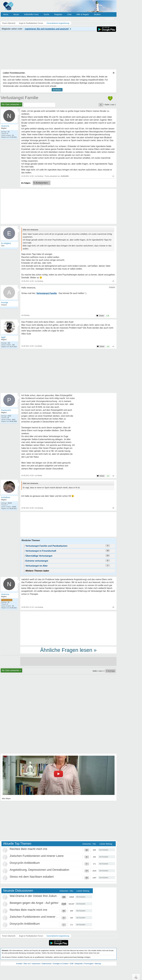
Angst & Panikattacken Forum (31, 936)
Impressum (36, 964)
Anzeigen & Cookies (60, 964)
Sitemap (98, 964)
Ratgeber (58, 14)
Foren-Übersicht (9, 936)
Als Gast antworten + (11, 104)
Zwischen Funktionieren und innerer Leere (37, 856)
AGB (71, 964)
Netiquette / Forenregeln (84, 964)
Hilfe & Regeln (83, 14)
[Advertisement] (68, 628)
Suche (46, 14)
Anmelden (110, 19)
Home (6, 14)
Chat (69, 14)
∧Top (136, 977)
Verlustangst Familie (19, 98)
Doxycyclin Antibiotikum (25, 863)
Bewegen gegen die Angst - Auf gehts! (34, 903)
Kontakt (19, 964)
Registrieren (95, 19)
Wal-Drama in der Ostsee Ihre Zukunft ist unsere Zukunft (46, 896)
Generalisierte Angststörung (58, 936)
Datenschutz (47, 964)
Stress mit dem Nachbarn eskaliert (32, 877)
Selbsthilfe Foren (31, 14)
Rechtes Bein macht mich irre (28, 849)
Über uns (27, 964)
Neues (16, 14)
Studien (97, 14)
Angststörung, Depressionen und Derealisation (39, 870)
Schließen (57, 90)
